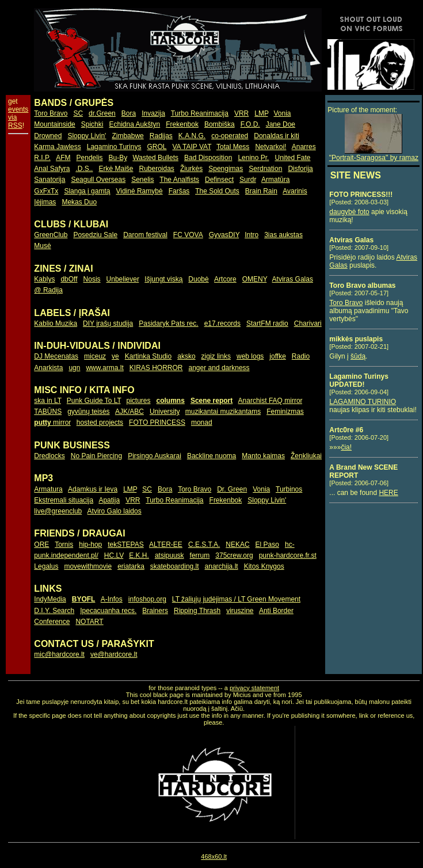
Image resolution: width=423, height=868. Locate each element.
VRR (241, 113)
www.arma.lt (104, 368)
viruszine (240, 611)
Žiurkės (191, 169)
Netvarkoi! (270, 147)
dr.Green (102, 113)
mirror (52, 422)
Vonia (282, 113)
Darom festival (145, 235)
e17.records (222, 323)
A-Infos (112, 599)
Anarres (304, 147)
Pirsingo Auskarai (155, 456)
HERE (388, 493)
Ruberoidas (157, 169)
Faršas (179, 191)
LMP (261, 113)
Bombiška (220, 124)
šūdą (358, 356)
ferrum (200, 555)
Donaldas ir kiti (277, 136)
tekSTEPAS (125, 545)
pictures (138, 401)
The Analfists (179, 180)
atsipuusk (169, 555)
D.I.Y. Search (54, 611)
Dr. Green (232, 489)
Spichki (92, 124)
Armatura (48, 489)
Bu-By (118, 158)
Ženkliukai (306, 456)
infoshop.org (147, 599)
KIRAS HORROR (156, 368)
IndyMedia (50, 599)
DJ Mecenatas (56, 356)
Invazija (153, 113)
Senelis (142, 180)
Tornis (64, 545)
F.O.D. (250, 124)
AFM (63, 158)
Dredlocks (49, 456)
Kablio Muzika (56, 323)
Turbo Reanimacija (200, 113)
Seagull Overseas (98, 180)
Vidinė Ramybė (139, 191)
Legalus (46, 566)
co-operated (230, 136)
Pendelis (90, 158)
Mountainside (54, 124)
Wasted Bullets (155, 158)
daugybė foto (349, 212)
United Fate (292, 158)
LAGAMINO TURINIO (363, 402)
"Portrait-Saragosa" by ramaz (374, 155)
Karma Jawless (57, 147)
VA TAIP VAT (192, 147)
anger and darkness (219, 368)
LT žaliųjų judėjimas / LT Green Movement (236, 599)
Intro (251, 235)
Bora (129, 113)
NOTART (89, 622)
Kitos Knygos (264, 566)
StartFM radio (267, 323)
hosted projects (100, 422)
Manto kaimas (263, 456)
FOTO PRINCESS (157, 422)
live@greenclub (58, 511)
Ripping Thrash (197, 611)
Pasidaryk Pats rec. (168, 323)
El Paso (267, 545)
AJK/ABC (129, 412)
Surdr (248, 180)
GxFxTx (46, 191)
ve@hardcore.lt (114, 654)
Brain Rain (261, 191)
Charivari (308, 323)
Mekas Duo (79, 202)
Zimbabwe (127, 136)
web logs (250, 356)
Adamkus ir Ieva (93, 489)
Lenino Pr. (253, 158)
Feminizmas (285, 412)
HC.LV (114, 555)
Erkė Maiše (116, 169)
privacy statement (254, 688)
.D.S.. (84, 169)
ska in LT (47, 401)
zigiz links (216, 356)
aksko (186, 356)
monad (202, 422)
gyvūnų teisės (88, 412)
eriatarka (131, 566)
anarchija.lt (222, 566)
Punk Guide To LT (94, 401)
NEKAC (237, 545)
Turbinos (289, 489)
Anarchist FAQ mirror (270, 401)
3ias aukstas (283, 235)
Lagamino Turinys (114, 147)
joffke (277, 356)
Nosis (92, 279)
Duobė (198, 279)
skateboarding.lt (175, 566)
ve (115, 356)
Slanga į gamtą (87, 191)
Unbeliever (123, 279)
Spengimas (226, 169)
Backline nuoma (211, 456)
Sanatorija (49, 180)
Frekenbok (182, 124)
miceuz (95, 356)
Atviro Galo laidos (115, 511)
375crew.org (234, 555)
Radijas (161, 136)
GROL (157, 147)
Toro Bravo (51, 113)
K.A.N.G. (192, 136)
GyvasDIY (224, 235)
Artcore (225, 279)
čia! (346, 447)
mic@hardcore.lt (59, 654)
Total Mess (233, 147)
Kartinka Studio (148, 356)
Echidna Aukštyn (134, 124)
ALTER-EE (166, 545)
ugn (74, 368)
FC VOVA (188, 235)
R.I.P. (42, 158)
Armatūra (275, 180)
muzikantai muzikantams (223, 412)
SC (78, 113)
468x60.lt (214, 856)
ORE (41, 545)
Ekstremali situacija (64, 500)
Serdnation (265, 169)
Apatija (109, 500)
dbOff (69, 279)
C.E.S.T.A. (204, 545)
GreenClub (51, 235)
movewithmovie (88, 566)
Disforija (300, 169)
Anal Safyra (52, 169)
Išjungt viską (163, 279)
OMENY (254, 279)
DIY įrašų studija (108, 323)
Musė (42, 246)
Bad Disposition (208, 158)
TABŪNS (48, 412)
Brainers (155, 611)
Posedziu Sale (95, 235)
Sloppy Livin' (87, 136)
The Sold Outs (217, 191)
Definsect (219, 180)
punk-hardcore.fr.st (288, 555)
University (165, 412)
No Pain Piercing (96, 456)
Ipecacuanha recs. (108, 611)
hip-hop (90, 545)
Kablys (44, 279)
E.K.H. (139, 555)
